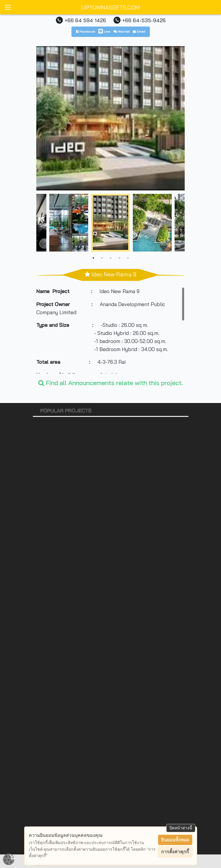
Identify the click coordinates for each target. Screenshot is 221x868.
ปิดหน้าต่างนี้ (181, 828)
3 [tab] (111, 258)
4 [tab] (119, 258)
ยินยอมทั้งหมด (175, 840)
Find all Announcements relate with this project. (111, 383)
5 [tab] (128, 258)
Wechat (122, 31)
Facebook (86, 31)
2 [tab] (102, 258)
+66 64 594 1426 (85, 20)
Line (104, 31)
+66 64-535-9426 (144, 20)
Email (139, 31)
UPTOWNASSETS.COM (110, 7)
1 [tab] (93, 258)
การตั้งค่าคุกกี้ (175, 852)
